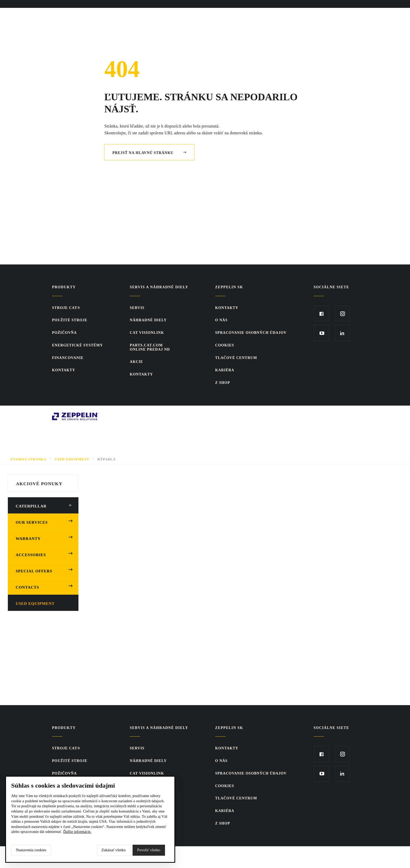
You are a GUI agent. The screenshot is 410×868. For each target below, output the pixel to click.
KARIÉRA (225, 370)
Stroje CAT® (66, 308)
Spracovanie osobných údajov (251, 333)
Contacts (27, 587)
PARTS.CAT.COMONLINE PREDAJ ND (150, 347)
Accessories (31, 555)
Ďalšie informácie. (77, 832)
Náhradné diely (148, 320)
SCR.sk (317, 416)
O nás (221, 320)
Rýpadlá (107, 459)
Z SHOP (223, 383)
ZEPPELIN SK (229, 287)
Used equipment (35, 604)
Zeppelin (60, 416)
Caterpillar (31, 506)
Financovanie (68, 358)
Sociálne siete (331, 287)
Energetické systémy (77, 345)
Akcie (136, 362)
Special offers (34, 571)
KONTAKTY (64, 370)
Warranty (28, 539)
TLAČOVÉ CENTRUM (236, 358)
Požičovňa (64, 333)
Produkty (64, 287)
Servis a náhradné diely (159, 287)
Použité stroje (70, 320)
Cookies (225, 345)
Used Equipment (72, 459)
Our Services (32, 522)
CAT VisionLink (147, 333)
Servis (137, 308)
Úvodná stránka (29, 459)
